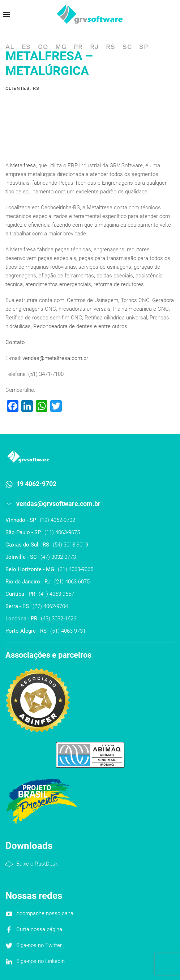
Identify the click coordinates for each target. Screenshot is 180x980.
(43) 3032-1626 (59, 619)
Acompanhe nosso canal (45, 913)
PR (78, 47)
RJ (94, 47)
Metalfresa (23, 166)
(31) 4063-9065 (76, 569)
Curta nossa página (39, 929)
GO (43, 47)
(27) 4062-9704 (50, 606)
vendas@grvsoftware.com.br (58, 504)
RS (111, 47)
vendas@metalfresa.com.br (55, 358)
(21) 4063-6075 (72, 582)
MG (61, 47)
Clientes (18, 88)
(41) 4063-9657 (56, 594)
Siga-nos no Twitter (39, 945)
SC (127, 47)
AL (10, 47)
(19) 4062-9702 (57, 520)
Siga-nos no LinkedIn (40, 961)
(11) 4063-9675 (62, 532)
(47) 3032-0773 (58, 557)
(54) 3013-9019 (70, 545)
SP (144, 47)
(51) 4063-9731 (68, 631)
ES (26, 47)
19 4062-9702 (36, 484)
